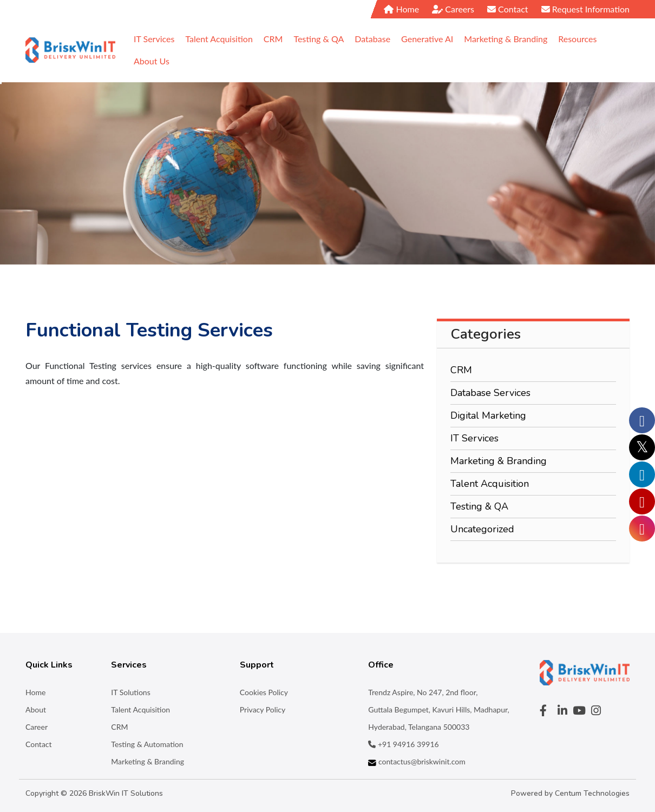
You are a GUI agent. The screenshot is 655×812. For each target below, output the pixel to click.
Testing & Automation (147, 744)
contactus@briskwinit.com (417, 761)
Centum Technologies (592, 793)
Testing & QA (479, 506)
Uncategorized (482, 529)
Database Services (490, 393)
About (36, 709)
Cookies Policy (264, 692)
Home (401, 9)
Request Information (585, 9)
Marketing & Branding (499, 461)
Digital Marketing (488, 415)
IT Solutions (130, 692)
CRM (461, 370)
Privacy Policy (263, 709)
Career (37, 727)
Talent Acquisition (490, 484)
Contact (508, 9)
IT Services (474, 438)
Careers (453, 9)
